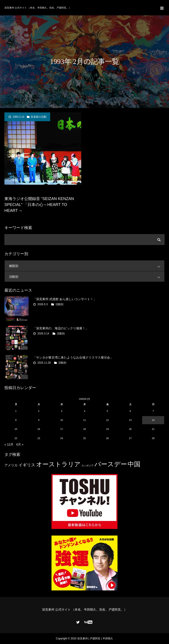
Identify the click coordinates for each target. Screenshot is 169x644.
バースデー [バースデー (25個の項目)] (111, 464)
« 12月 (9, 444)
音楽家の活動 (39, 117)
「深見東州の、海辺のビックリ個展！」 (61, 328)
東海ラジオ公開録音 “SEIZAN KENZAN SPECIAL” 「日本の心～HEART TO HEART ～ (39, 205)
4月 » (20, 444)
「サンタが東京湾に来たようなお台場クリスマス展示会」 (73, 357)
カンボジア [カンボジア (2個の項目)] (87, 465)
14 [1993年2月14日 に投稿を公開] (153, 420)
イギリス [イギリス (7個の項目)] (27, 465)
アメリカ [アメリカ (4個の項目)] (11, 465)
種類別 (87, 266)
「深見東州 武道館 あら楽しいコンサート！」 (65, 299)
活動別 (87, 277)
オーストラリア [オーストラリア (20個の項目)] (58, 464)
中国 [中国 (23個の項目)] (134, 464)
